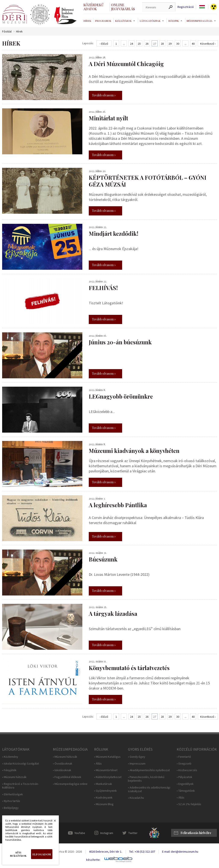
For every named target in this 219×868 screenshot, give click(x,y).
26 (147, 44)
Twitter (133, 833)
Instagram (107, 833)
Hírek (87, 21)
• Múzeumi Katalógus (107, 757)
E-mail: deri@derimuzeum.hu (180, 852)
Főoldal (7, 32)
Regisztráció (186, 7)
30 (178, 44)
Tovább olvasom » (104, 95)
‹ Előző (104, 44)
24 (132, 44)
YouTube (80, 833)
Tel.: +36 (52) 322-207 (142, 852)
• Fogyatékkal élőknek (67, 777)
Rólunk (174, 21)
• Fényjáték (9, 770)
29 (170, 44)
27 (155, 44)
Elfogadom (42, 854)
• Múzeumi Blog (104, 804)
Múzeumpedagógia (199, 21)
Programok (103, 21)
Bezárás (53, 822)
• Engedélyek (185, 784)
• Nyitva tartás (11, 801)
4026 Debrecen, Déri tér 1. (106, 852)
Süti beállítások (18, 854)
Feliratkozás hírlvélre (196, 833)
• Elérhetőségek (13, 794)
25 (139, 44)
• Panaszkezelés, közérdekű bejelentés (146, 779)
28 (162, 44)
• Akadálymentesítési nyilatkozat (149, 770)
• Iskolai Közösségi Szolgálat (21, 764)
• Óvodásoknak (63, 764)
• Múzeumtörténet (106, 770)
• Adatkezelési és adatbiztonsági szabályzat (149, 789)
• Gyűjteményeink (105, 791)
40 (193, 44)
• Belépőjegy (10, 808)
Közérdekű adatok (94, 7)
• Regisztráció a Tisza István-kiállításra (20, 786)
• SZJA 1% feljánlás (189, 804)
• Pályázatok (184, 777)
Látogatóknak (150, 21)
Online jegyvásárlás (123, 7)
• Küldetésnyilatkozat (108, 777)
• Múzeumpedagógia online (70, 784)
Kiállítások (123, 21)
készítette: (93, 860)
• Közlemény (10, 757)
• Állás (98, 764)
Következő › (208, 44)
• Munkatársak (103, 784)
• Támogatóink (186, 791)
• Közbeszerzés (187, 770)
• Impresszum (137, 764)
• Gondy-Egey (137, 757)
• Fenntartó (184, 757)
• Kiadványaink (103, 798)
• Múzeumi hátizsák (14, 777)
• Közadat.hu (136, 798)
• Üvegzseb (184, 764)
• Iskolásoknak (62, 770)
